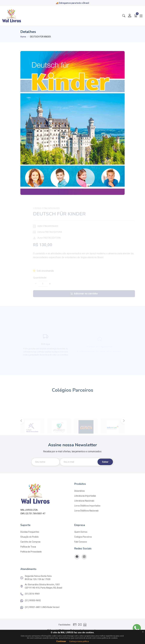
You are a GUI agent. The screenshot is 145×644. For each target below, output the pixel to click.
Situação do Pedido (30, 537)
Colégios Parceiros (83, 537)
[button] (124, 427)
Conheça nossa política (79, 641)
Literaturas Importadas (85, 496)
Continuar (61, 641)
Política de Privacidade (31, 552)
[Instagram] (84, 557)
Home (23, 37)
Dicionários (79, 491)
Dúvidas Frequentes (30, 532)
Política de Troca (28, 547)
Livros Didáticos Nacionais (86, 511)
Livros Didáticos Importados (87, 506)
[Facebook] (77, 557)
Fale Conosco (81, 542)
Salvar (105, 462)
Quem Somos (81, 532)
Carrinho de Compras (30, 542)
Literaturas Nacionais (84, 501)
